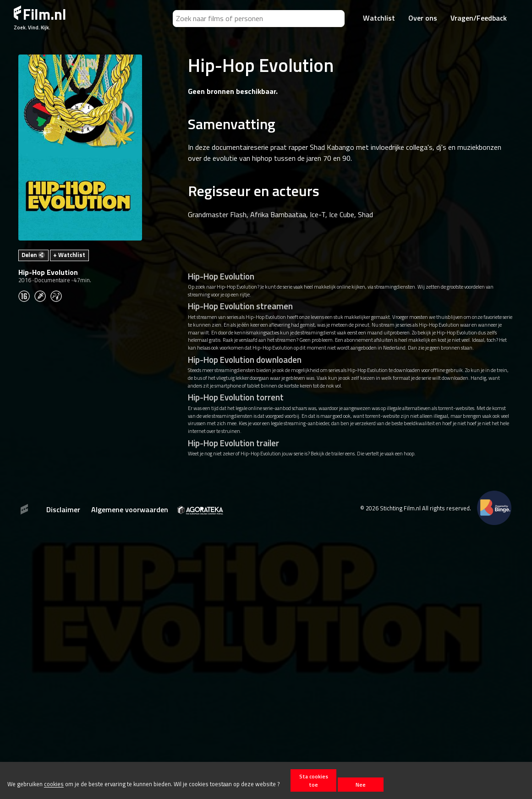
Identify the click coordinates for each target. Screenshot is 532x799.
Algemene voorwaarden (130, 509)
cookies (54, 784)
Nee (361, 785)
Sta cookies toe (314, 780)
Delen (33, 255)
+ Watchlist (69, 255)
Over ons (423, 18)
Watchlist (379, 18)
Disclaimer (63, 509)
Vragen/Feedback (479, 18)
